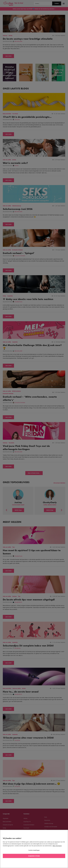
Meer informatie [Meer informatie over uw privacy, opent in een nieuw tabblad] (57, 846)
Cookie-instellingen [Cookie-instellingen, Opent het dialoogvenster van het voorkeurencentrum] (34, 850)
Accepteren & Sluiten (34, 856)
